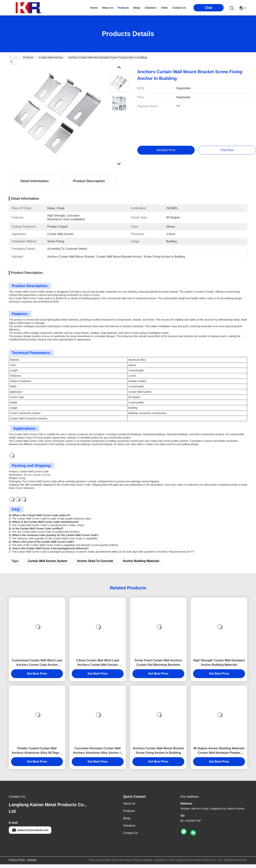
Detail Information (34, 181)
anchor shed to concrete (95, 561)
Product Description (89, 181)
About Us (129, 804)
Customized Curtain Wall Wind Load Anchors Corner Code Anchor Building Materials (37, 663)
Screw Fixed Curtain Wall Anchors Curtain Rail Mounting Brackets (158, 663)
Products (28, 57)
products (123, 8)
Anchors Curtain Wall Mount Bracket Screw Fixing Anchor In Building (158, 751)
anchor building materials (141, 561)
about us (108, 8)
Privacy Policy (17, 860)
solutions (151, 8)
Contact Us (130, 833)
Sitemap (32, 860)
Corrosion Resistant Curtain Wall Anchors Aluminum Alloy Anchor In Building (98, 751)
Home (94, 8)
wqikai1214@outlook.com (30, 830)
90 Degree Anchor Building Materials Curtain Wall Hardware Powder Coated (219, 751)
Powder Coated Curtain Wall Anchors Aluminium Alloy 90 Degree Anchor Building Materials (37, 751)
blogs (137, 8)
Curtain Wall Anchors (51, 57)
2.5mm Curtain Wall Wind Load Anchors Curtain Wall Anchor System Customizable (98, 663)
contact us (179, 8)
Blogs (127, 818)
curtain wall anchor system (48, 561)
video (164, 8)
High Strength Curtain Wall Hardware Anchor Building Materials (219, 663)
